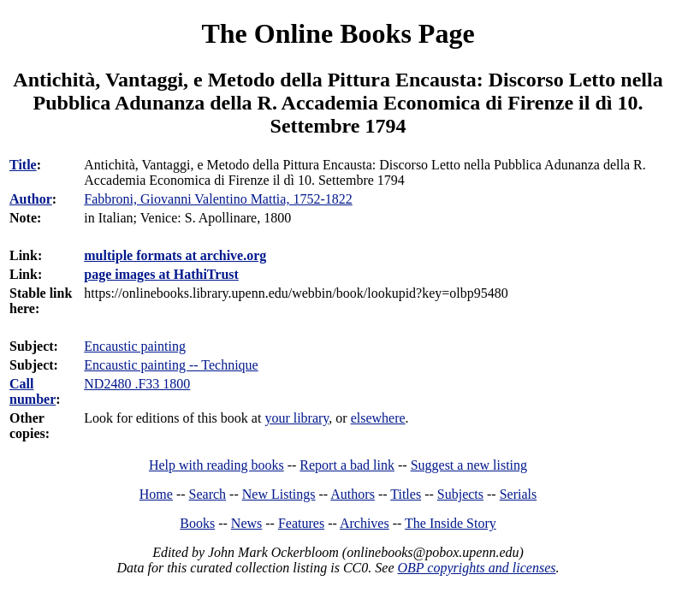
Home (156, 494)
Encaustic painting (135, 346)
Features (301, 523)
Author (31, 199)
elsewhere (378, 418)
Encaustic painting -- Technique (171, 365)
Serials (519, 494)
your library (296, 418)
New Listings (279, 494)
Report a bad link (347, 465)
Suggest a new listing (469, 465)
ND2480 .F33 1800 (137, 384)
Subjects (460, 494)
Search (208, 494)
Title (23, 165)
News (246, 523)
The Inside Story (451, 523)
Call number (33, 391)
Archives (365, 523)
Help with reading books (216, 465)
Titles (406, 494)
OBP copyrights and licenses (476, 568)
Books (197, 523)
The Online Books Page (338, 33)
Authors (353, 494)
